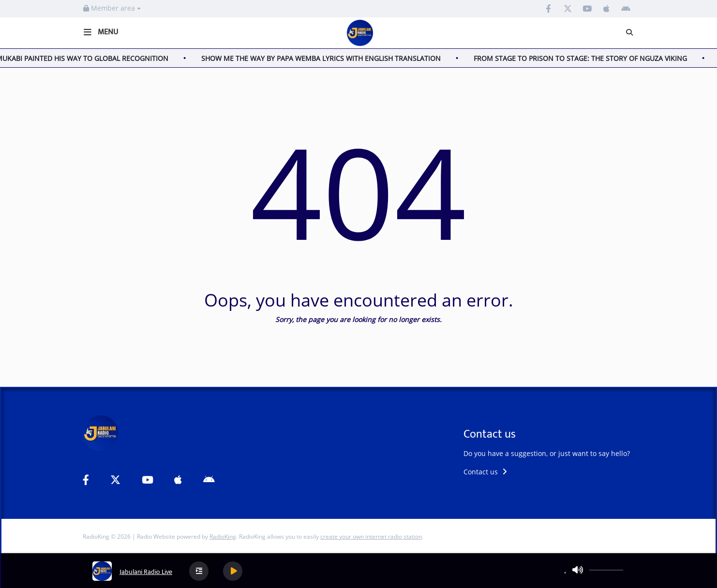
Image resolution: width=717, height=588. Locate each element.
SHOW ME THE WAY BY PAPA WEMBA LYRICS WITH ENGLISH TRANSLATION (324, 58)
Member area (112, 8)
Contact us (485, 472)
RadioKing (223, 537)
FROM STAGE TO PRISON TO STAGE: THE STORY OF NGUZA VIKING (583, 58)
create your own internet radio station (371, 537)
